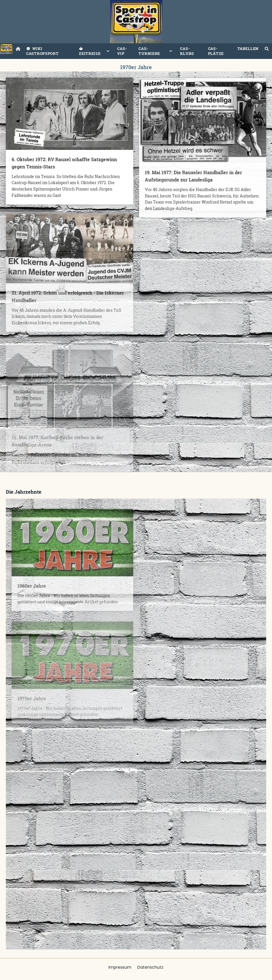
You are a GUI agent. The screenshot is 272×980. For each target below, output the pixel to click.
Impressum (120, 967)
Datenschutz (150, 967)
